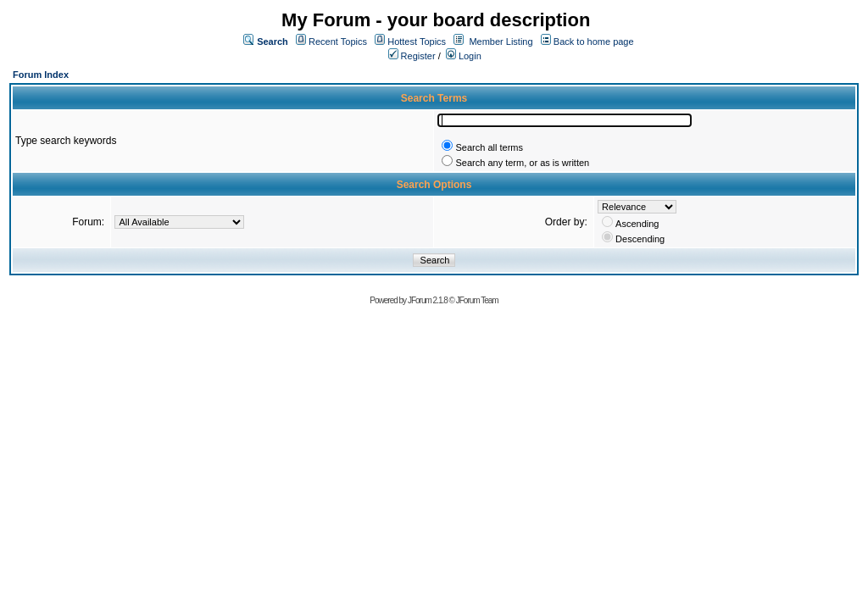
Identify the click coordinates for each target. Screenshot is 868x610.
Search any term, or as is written (522, 163)
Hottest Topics (417, 42)
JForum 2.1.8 (428, 300)
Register (412, 56)
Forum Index (41, 75)
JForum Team (477, 300)
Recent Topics (338, 42)
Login (464, 56)
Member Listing (501, 42)
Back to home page (594, 42)
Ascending (637, 224)
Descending (640, 239)
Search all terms (489, 147)
